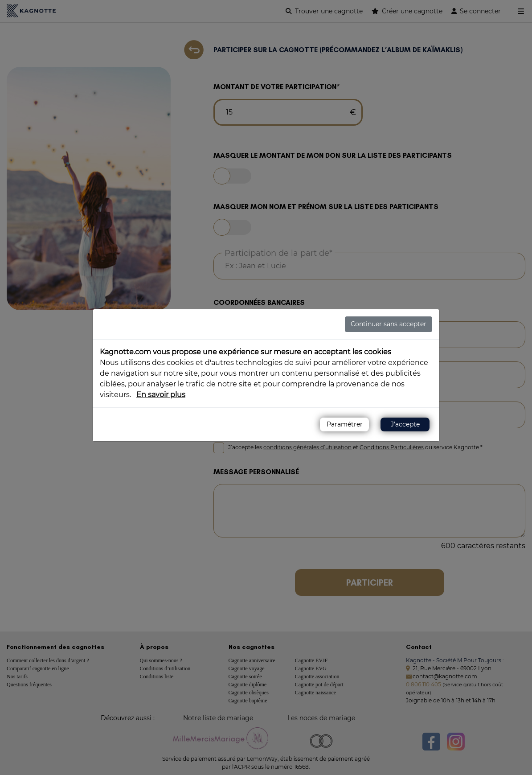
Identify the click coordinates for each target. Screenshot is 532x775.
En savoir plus (161, 395)
